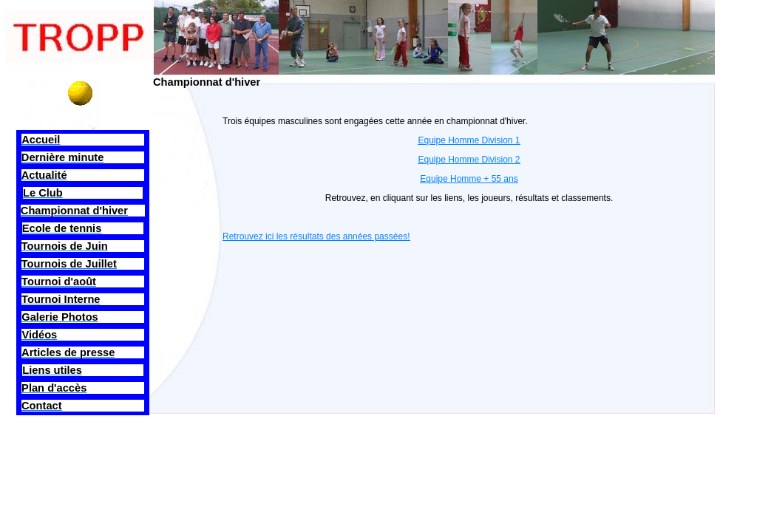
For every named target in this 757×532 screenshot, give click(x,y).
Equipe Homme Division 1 (469, 140)
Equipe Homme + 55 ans (469, 179)
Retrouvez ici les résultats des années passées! (316, 236)
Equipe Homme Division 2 (469, 160)
